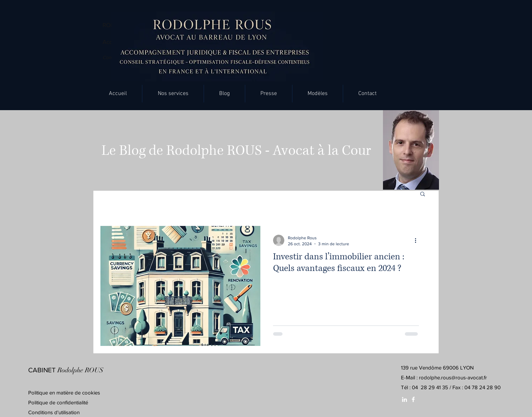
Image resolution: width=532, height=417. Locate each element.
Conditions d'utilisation (54, 412)
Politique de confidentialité (58, 402)
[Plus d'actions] (418, 240)
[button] (173, 94)
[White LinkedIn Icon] (404, 399)
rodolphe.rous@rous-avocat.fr (453, 377)
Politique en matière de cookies (65, 393)
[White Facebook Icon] (413, 399)
